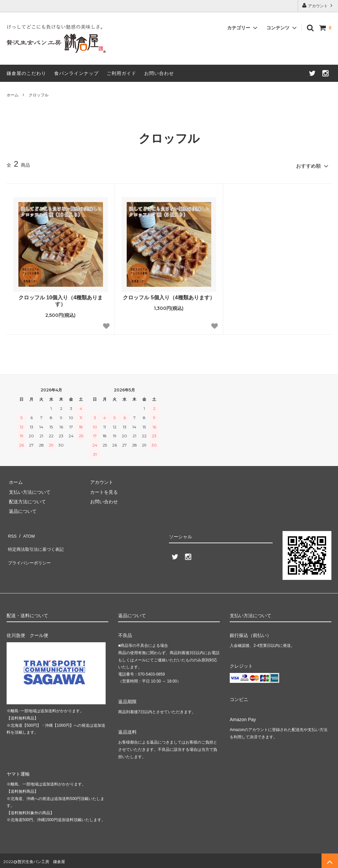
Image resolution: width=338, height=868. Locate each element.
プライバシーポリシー (30, 552)
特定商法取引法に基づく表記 (37, 542)
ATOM (26, 532)
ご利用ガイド (121, 73)
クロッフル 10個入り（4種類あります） (61, 299)
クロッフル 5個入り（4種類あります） (169, 295)
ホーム (13, 95)
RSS (11, 532)
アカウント (318, 5)
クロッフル (39, 95)
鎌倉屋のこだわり (26, 73)
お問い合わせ (159, 73)
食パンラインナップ (76, 73)
